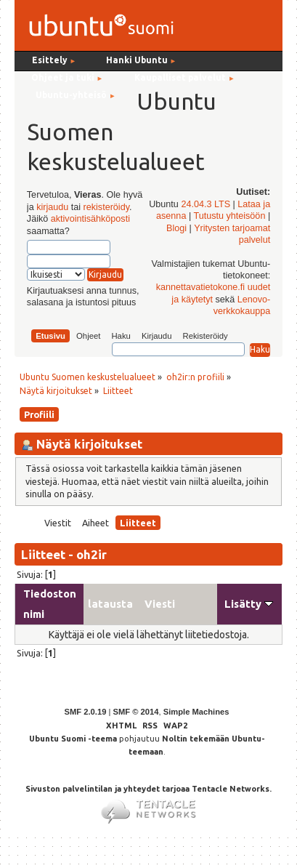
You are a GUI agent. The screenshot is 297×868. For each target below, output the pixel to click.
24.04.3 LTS (206, 204)
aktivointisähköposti (90, 219)
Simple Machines (196, 712)
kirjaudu (52, 207)
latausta (110, 604)
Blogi (176, 228)
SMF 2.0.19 (86, 712)
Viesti (160, 604)
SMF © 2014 (135, 712)
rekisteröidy (106, 207)
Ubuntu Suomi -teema (73, 739)
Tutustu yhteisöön (229, 216)
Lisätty (249, 604)
